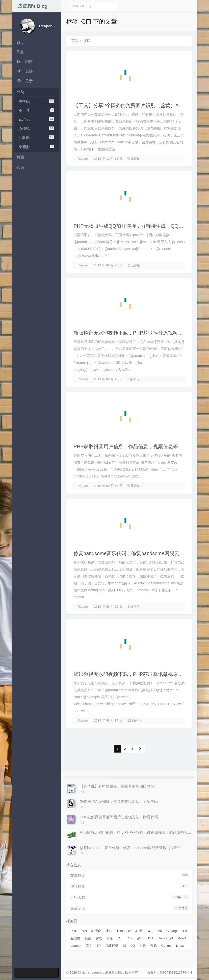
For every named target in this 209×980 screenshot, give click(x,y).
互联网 (36, 138)
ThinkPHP (124, 931)
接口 (109, 931)
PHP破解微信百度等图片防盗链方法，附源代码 (119, 817)
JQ (133, 946)
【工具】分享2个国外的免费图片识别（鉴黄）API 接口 (134, 105)
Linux (180, 946)
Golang (172, 931)
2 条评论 (133, 379)
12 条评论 (134, 720)
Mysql (182, 938)
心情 (139, 931)
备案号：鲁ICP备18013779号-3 (170, 972)
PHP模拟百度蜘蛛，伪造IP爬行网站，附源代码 (119, 802)
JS (124, 946)
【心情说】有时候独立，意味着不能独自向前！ (119, 786)
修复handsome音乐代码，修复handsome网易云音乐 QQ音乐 (141, 553)
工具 (89, 946)
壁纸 (110, 938)
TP (99, 946)
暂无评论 (134, 159)
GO (149, 931)
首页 (75, 41)
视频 (88, 938)
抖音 (143, 946)
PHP (74, 931)
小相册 (36, 147)
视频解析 (112, 946)
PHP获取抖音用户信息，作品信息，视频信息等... (128, 446)
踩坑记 (36, 119)
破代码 (36, 102)
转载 (99, 938)
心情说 (36, 129)
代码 (154, 946)
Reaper (83, 159)
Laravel (76, 946)
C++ (130, 938)
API (84, 931)
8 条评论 (133, 607)
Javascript (166, 938)
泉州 (140, 938)
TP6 (159, 931)
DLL (151, 938)
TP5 (184, 931)
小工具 (36, 111)
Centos (166, 946)
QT (120, 938)
